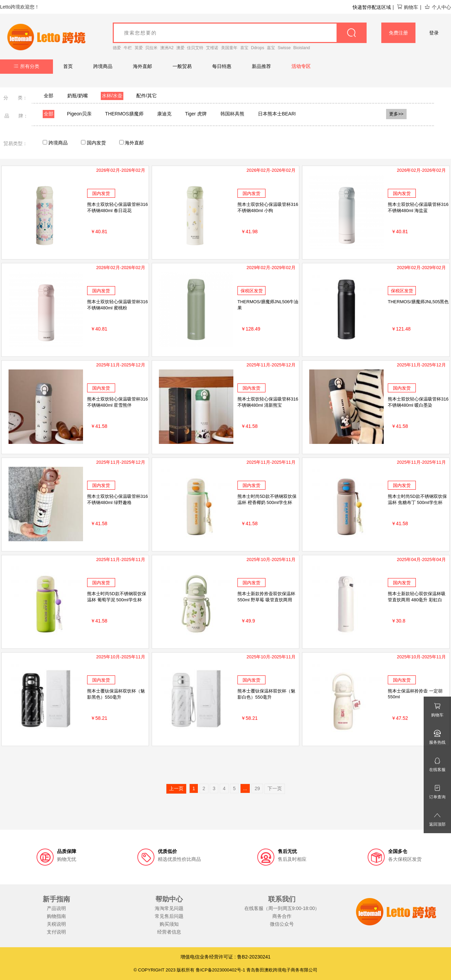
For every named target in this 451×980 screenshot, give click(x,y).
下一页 (275, 788)
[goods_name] (240, 33)
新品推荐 (261, 66)
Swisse (284, 48)
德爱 (117, 48)
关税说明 (56, 924)
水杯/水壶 (112, 96)
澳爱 (180, 48)
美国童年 (229, 48)
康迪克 (164, 114)
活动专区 (301, 66)
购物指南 (56, 916)
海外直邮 (142, 66)
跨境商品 (103, 66)
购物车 (407, 7)
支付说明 (56, 932)
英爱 (139, 48)
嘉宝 (271, 48)
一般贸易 (182, 66)
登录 (434, 33)
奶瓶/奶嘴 (78, 96)
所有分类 (26, 66)
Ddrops (258, 48)
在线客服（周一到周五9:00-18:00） (282, 908)
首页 (68, 66)
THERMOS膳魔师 (124, 114)
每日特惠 (222, 66)
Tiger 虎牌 (196, 114)
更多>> (396, 114)
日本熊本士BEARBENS (283, 114)
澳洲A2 (167, 48)
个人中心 (438, 7)
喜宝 (244, 48)
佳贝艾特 (195, 48)
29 (257, 788)
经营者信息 (169, 932)
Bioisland (302, 48)
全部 (49, 96)
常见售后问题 (169, 916)
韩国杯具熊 (232, 114)
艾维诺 (212, 48)
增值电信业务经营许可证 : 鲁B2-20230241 (225, 957)
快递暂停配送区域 (372, 7)
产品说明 (56, 908)
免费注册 (398, 33)
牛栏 (128, 48)
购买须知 (169, 924)
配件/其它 (147, 96)
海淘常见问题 (169, 908)
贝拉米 (151, 48)
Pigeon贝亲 (79, 114)
